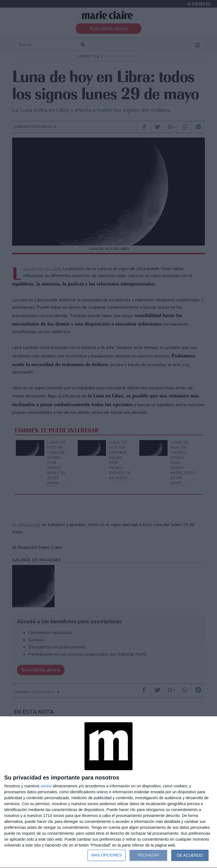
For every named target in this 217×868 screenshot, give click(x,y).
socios (46, 786)
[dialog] (108, 792)
